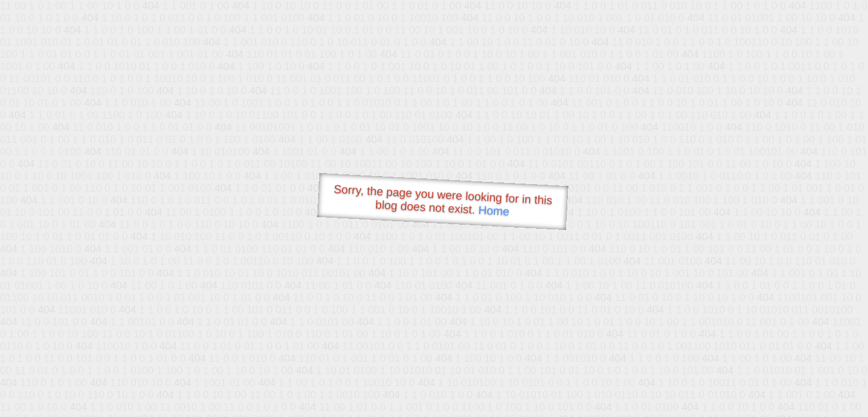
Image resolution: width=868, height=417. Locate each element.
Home (494, 211)
